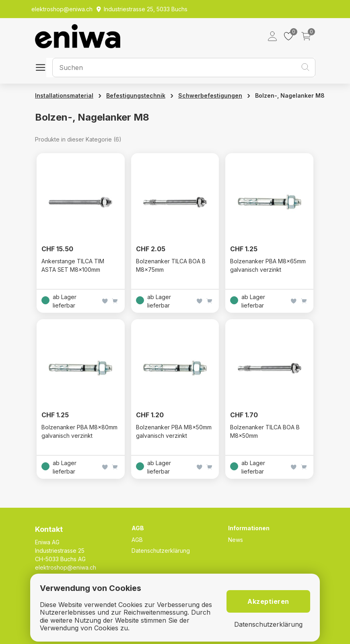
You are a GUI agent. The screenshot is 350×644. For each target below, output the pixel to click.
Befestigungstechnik (136, 95)
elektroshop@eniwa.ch (66, 567)
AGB (137, 540)
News (236, 540)
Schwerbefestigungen (210, 95)
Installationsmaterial (64, 95)
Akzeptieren (268, 601)
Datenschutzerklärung (161, 551)
